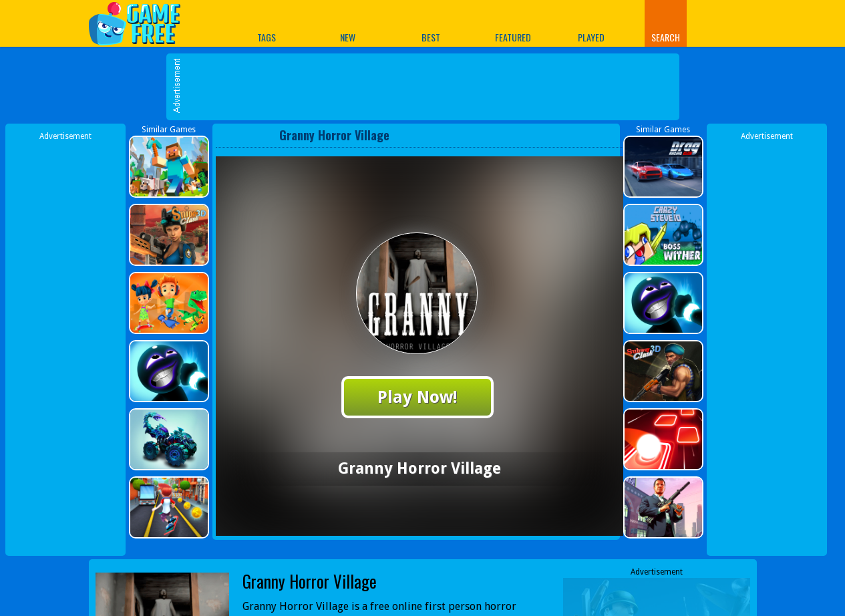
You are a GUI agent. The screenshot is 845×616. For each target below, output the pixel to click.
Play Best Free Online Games (141, 23)
